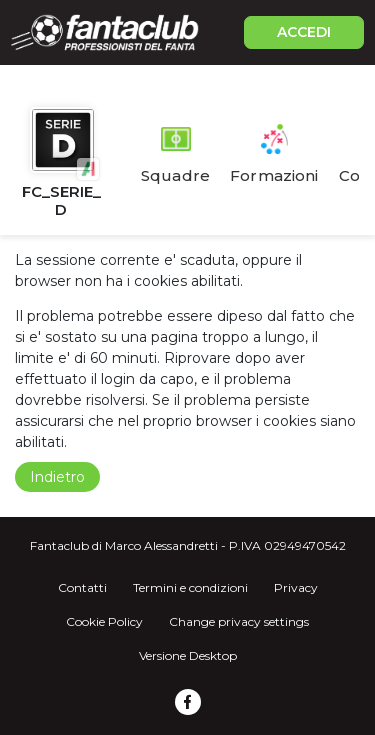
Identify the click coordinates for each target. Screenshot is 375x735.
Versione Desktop (188, 655)
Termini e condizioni (190, 587)
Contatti (82, 587)
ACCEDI (304, 32)
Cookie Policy (104, 621)
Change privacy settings (239, 621)
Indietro (57, 477)
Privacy (296, 587)
